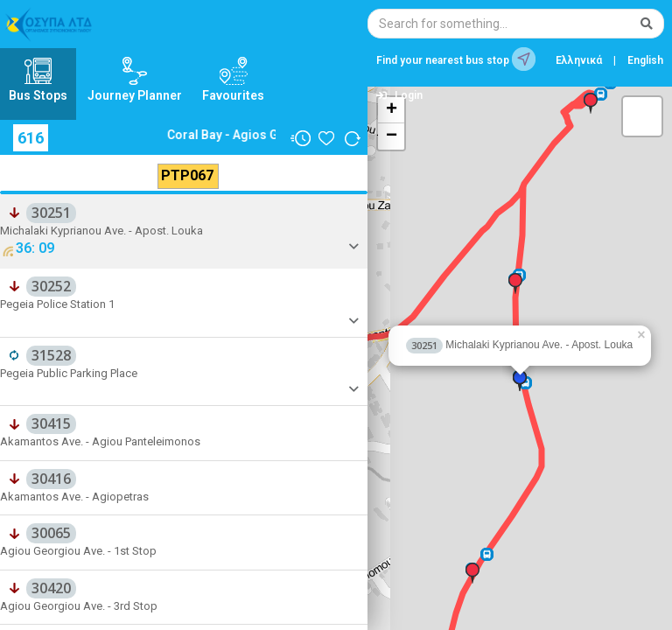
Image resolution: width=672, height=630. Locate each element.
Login (399, 95)
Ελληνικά (579, 60)
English (645, 60)
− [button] (392, 136)
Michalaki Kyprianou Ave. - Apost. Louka (519, 345)
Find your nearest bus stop (456, 59)
